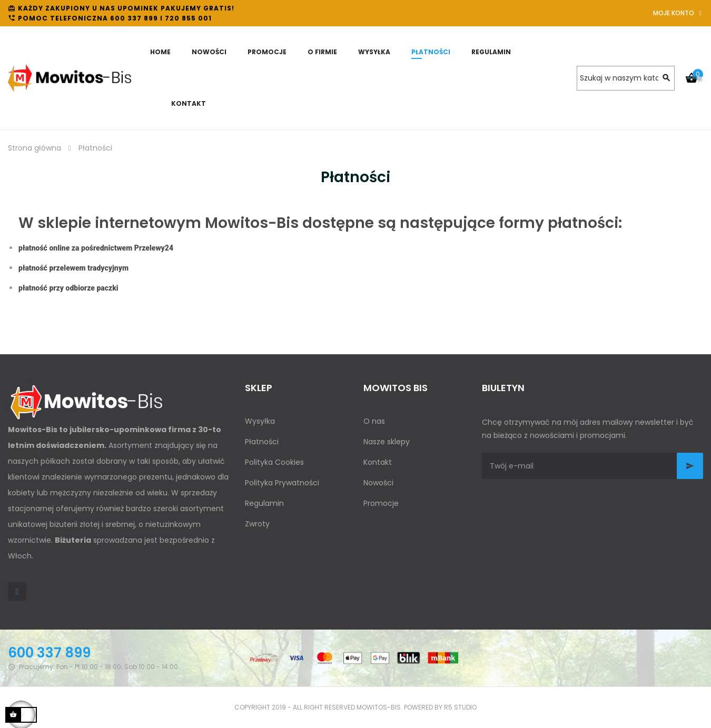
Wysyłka (260, 421)
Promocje (381, 503)
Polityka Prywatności (282, 483)
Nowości (378, 483)
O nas (374, 421)
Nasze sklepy (387, 442)
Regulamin (264, 503)
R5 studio (460, 707)
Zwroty (257, 524)
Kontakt (378, 462)
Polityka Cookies (274, 462)
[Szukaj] (626, 78)
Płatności (262, 442)
